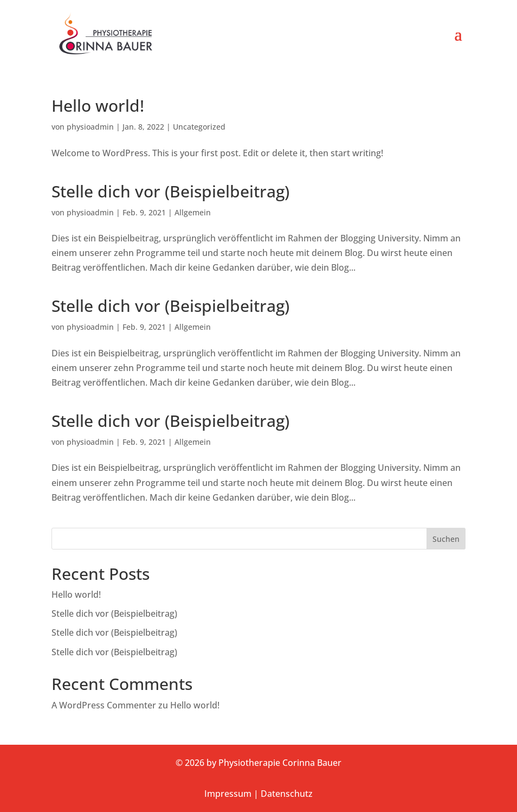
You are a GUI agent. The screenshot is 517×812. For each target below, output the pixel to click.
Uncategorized (199, 127)
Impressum (228, 794)
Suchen (446, 539)
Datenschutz (287, 794)
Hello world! (98, 106)
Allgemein (193, 212)
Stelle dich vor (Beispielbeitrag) (170, 191)
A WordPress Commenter (104, 705)
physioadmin (90, 127)
